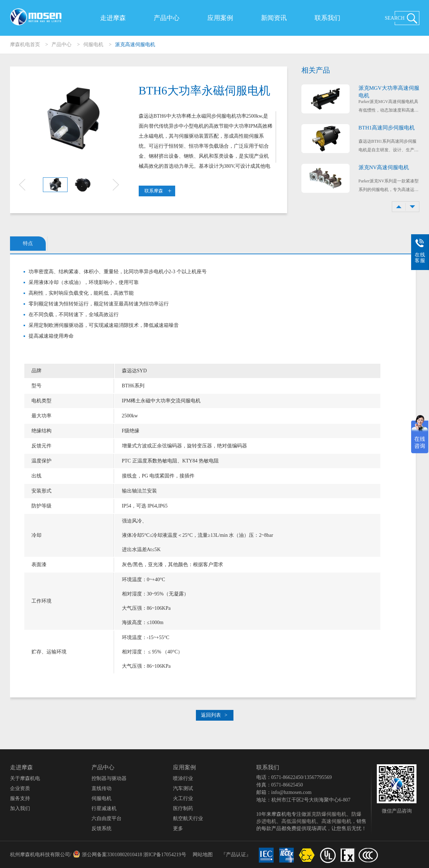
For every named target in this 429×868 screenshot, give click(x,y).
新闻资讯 (274, 18)
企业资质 (20, 788)
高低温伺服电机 (299, 821)
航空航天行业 (188, 818)
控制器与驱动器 (109, 778)
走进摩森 (113, 18)
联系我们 (327, 18)
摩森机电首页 (25, 45)
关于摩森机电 (25, 778)
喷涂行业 (183, 778)
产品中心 (167, 18)
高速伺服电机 (336, 821)
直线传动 (102, 788)
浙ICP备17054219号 (165, 855)
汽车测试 (183, 788)
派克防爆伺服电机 (326, 814)
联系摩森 (158, 191)
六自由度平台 (107, 818)
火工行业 (183, 798)
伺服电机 (93, 45)
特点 (28, 243)
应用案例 (220, 18)
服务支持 (20, 798)
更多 (178, 828)
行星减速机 (104, 808)
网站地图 (203, 855)
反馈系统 (102, 828)
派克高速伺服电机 (135, 45)
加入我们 (20, 808)
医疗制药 (183, 808)
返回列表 (214, 715)
